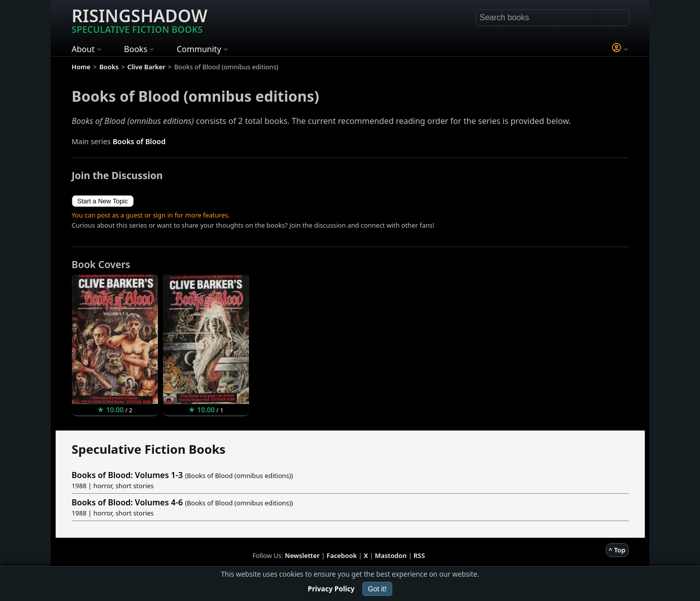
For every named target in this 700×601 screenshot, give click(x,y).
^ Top (617, 550)
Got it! (377, 589)
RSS (419, 555)
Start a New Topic (103, 201)
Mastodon (391, 555)
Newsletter (302, 555)
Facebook (342, 555)
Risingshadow (140, 20)
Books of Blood (139, 141)
